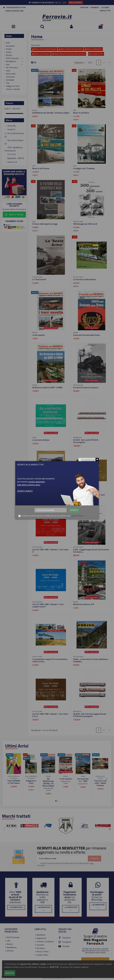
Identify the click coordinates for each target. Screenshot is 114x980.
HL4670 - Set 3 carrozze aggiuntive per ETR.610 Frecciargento (90, 715)
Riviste (9, 55)
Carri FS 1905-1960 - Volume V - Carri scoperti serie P (48, 605)
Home (9, 36)
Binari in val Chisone (41, 168)
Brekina (12, 162)
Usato (9, 52)
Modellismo (11, 61)
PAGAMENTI (95, 7)
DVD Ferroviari (12, 58)
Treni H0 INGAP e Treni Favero (14, 782)
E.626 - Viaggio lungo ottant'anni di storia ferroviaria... (91, 551)
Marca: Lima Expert (41, 54)
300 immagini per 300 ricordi (85, 224)
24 (90, 63)
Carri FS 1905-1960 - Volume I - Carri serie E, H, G (50, 715)
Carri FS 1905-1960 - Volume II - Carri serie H (50, 551)
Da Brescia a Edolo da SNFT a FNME (47, 388)
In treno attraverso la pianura (86, 388)
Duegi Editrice (83, 784)
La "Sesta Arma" (39, 279)
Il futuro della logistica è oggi (45, 224)
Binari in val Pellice (81, 113)
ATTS (12, 154)
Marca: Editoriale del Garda (71, 49)
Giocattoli (10, 46)
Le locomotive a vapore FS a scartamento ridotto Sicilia (50, 660)
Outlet (9, 49)
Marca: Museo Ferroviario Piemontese (69, 54)
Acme (11, 126)
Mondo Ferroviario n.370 (84, 604)
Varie (8, 71)
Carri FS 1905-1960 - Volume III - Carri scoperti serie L (89, 496)
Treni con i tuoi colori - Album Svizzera (100, 783)
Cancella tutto (96, 54)
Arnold (11, 129)
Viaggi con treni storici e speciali (13, 88)
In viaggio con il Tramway (84, 168)
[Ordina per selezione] (79, 62)
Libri (8, 64)
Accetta (10, 973)
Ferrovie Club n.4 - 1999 (83, 780)
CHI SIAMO (105, 7)
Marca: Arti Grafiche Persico (44, 49)
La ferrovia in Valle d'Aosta (85, 279)
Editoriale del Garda (48, 789)
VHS (8, 43)
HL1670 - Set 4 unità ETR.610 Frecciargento (86, 441)
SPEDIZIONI (84, 7)
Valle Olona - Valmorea (42, 495)
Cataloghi (10, 80)
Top (8, 83)
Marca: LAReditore (93, 49)
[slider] (5, 113)
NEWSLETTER (105, 11)
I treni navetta (39, 335)
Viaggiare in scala (31, 782)
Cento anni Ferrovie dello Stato (86, 335)
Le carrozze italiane (41, 440)
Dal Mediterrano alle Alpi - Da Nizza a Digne (51, 113)
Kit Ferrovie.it (12, 67)
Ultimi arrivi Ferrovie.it (11, 75)
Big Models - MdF (16, 158)
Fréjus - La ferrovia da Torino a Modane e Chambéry (91, 660)
